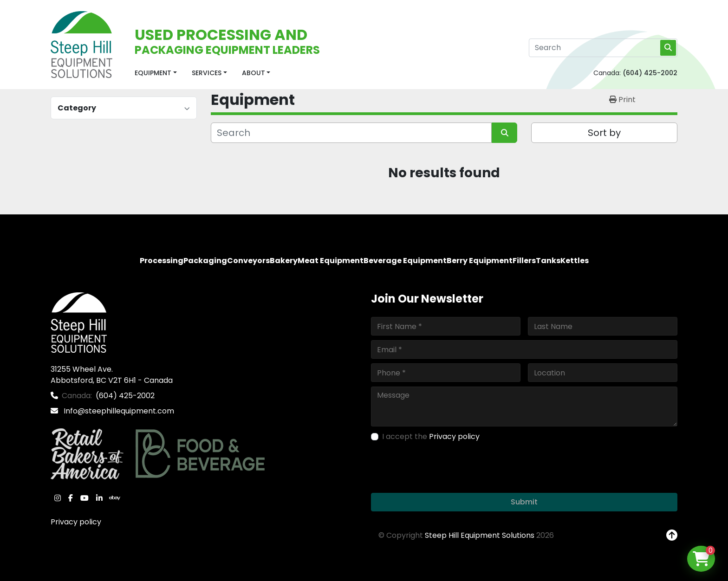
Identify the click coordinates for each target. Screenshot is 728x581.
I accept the (431, 436)
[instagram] (58, 498)
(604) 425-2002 (650, 73)
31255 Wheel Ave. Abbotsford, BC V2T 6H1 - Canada (112, 375)
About (253, 73)
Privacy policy (76, 522)
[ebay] (115, 498)
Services (207, 73)
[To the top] (672, 536)
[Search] (603, 48)
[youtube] (84, 498)
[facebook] (71, 498)
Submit (524, 502)
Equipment (153, 73)
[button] (156, 73)
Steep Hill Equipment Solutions (480, 535)
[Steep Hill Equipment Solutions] (79, 322)
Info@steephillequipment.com (118, 411)
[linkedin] (99, 498)
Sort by (604, 133)
